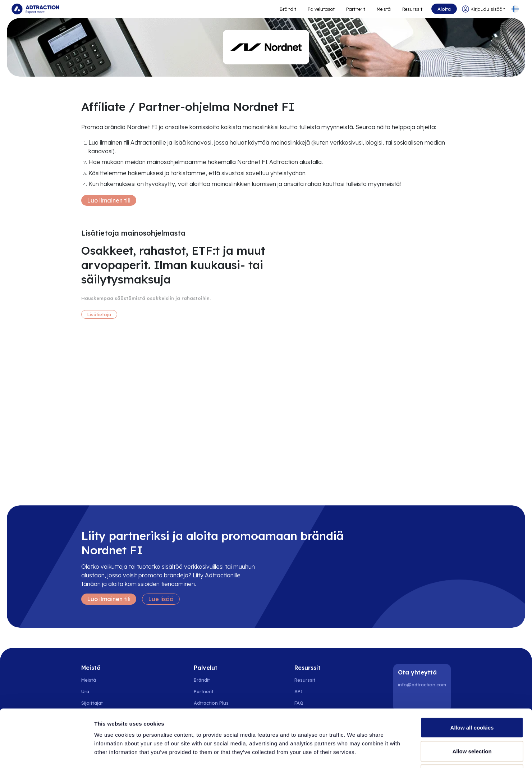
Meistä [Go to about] (384, 9)
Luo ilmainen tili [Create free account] (109, 200)
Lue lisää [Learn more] (161, 599)
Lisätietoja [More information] (99, 314)
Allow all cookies (472, 674)
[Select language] (515, 9)
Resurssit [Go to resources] (412, 9)
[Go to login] (484, 9)
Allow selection (472, 697)
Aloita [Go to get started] (444, 9)
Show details (377, 754)
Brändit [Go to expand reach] (288, 9)
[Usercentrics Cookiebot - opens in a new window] (47, 754)
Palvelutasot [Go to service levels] (321, 9)
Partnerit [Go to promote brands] (356, 9)
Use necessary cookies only (472, 721)
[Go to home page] (35, 9)
